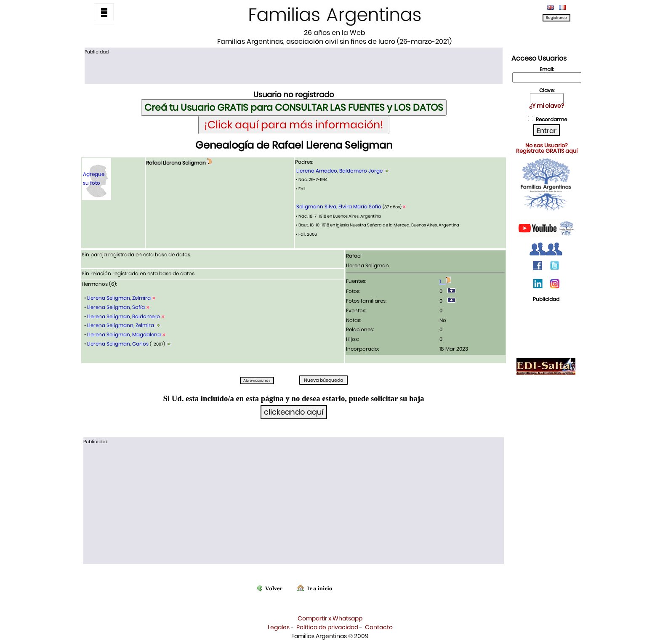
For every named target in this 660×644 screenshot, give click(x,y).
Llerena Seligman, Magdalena (124, 334)
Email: (547, 69)
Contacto (379, 627)
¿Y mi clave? (547, 106)
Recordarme (551, 119)
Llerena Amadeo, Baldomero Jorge (339, 171)
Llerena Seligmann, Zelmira (121, 325)
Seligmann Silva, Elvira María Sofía (339, 206)
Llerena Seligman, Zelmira (119, 298)
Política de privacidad (327, 627)
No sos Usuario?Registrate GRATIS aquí (547, 148)
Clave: (547, 90)
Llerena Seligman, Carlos (118, 344)
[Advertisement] (293, 69)
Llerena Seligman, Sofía (116, 307)
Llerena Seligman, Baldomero (124, 316)
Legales (279, 627)
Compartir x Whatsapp (330, 618)
